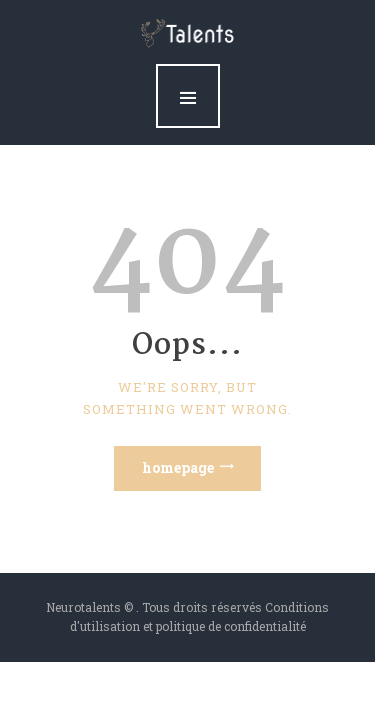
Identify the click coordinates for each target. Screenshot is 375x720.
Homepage (178, 467)
